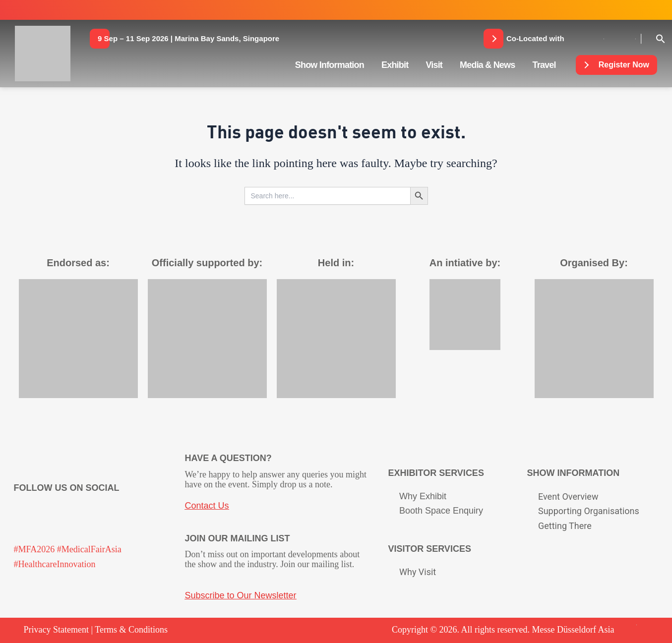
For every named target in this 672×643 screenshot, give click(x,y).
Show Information (330, 65)
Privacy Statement (56, 630)
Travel (544, 65)
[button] (188, 39)
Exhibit (395, 65)
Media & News (487, 65)
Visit (434, 65)
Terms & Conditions (131, 630)
